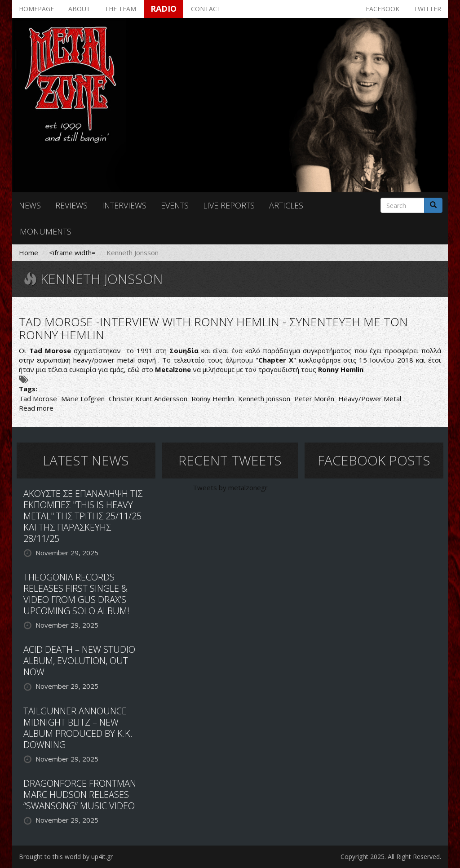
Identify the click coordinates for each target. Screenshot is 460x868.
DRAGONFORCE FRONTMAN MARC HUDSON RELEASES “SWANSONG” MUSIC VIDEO (80, 795)
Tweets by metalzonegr (230, 487)
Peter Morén (314, 399)
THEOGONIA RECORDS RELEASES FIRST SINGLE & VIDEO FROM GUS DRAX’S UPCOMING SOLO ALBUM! (76, 594)
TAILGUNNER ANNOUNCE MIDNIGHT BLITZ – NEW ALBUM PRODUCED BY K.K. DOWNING (78, 728)
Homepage (36, 9)
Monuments (46, 231)
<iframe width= (72, 252)
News (30, 205)
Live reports (229, 205)
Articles (286, 205)
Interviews (124, 205)
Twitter (427, 9)
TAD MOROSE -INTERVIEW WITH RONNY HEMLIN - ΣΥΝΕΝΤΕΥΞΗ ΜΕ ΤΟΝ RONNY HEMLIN (213, 328)
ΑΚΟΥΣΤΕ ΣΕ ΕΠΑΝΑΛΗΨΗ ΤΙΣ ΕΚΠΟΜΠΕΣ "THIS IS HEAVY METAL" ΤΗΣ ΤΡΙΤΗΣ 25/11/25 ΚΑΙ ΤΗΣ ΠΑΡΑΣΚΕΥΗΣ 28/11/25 (83, 516)
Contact (206, 9)
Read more (36, 408)
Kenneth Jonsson (264, 399)
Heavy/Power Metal (370, 399)
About (79, 9)
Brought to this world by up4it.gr (66, 857)
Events (175, 205)
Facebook (383, 9)
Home (29, 252)
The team (120, 9)
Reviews (71, 205)
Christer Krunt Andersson (148, 399)
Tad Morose (38, 399)
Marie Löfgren (83, 399)
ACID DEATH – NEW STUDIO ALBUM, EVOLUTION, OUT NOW (79, 661)
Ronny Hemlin (213, 399)
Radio (164, 9)
